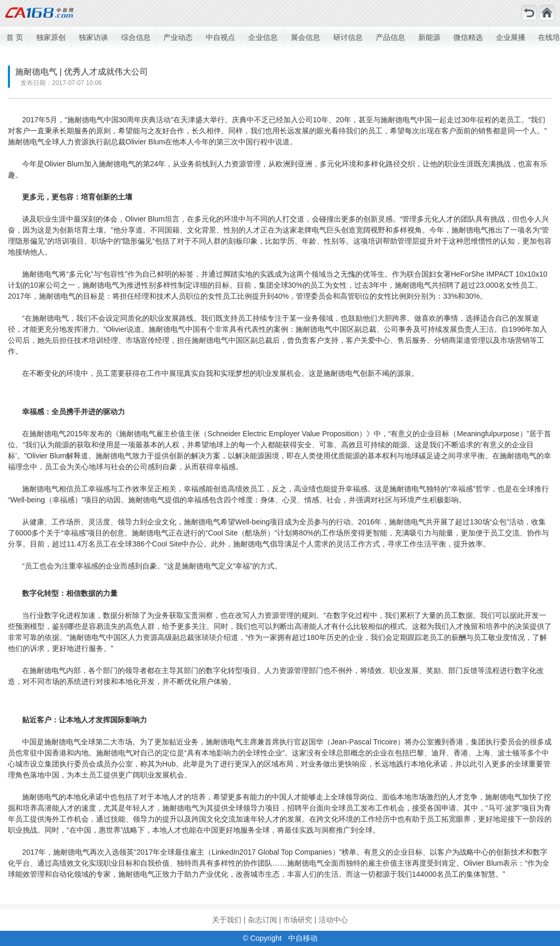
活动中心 (333, 920)
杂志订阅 (262, 920)
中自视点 (220, 37)
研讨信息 (348, 37)
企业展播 (511, 37)
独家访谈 (93, 37)
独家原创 (51, 37)
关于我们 (227, 920)
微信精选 (468, 37)
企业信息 (263, 37)
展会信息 (305, 37)
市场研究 (298, 920)
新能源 (429, 37)
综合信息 (136, 37)
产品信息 (390, 37)
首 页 (15, 37)
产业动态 (178, 37)
